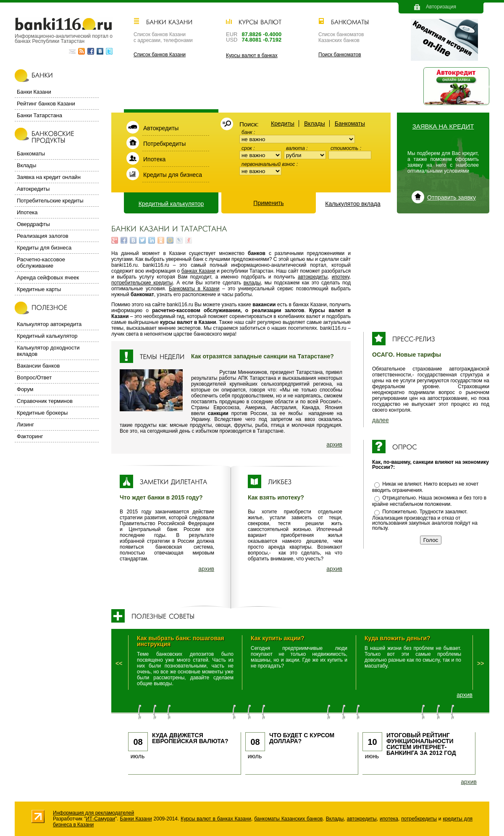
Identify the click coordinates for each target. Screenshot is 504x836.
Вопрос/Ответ (34, 377)
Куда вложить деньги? (398, 638)
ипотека (389, 819)
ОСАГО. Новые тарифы (407, 355)
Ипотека (154, 159)
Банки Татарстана (39, 115)
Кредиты (283, 124)
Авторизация (441, 7)
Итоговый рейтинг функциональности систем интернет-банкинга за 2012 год (421, 744)
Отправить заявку (451, 197)
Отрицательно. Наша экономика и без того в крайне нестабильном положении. (429, 501)
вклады (252, 283)
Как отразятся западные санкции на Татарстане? (262, 356)
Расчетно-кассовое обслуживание (41, 263)
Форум (25, 389)
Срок (247, 148)
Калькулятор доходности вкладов (48, 351)
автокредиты (313, 277)
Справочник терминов (45, 401)
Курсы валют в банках (252, 55)
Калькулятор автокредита (49, 324)
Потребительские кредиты (50, 201)
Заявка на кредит (443, 126)
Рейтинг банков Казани (46, 104)
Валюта (296, 148)
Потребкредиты (164, 144)
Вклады (315, 124)
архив (334, 444)
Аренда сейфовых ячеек (48, 277)
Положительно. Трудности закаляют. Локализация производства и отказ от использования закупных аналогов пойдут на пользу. (425, 520)
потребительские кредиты (142, 283)
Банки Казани (34, 92)
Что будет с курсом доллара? (302, 738)
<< (119, 663)
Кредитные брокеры (42, 413)
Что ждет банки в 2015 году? (161, 497)
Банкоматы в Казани (194, 289)
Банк (248, 132)
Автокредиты (161, 128)
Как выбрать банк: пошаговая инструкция (181, 641)
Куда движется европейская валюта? (190, 738)
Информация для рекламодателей (93, 813)
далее (381, 420)
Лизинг (25, 425)
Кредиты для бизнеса (173, 175)
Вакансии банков (38, 366)
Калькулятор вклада (353, 204)
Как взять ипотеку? (276, 497)
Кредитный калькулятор (171, 204)
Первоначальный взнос (269, 164)
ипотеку (341, 277)
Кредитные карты (39, 289)
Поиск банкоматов (340, 55)
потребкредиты (419, 819)
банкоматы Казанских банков (288, 819)
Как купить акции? (278, 638)
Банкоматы (350, 124)
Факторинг (30, 436)
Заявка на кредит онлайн (49, 177)
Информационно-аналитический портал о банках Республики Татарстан (64, 38)
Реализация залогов (43, 236)
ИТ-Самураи (100, 819)
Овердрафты (33, 224)
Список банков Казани (160, 55)
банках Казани (198, 271)
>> (480, 663)
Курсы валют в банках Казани (216, 819)
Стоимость (345, 148)
